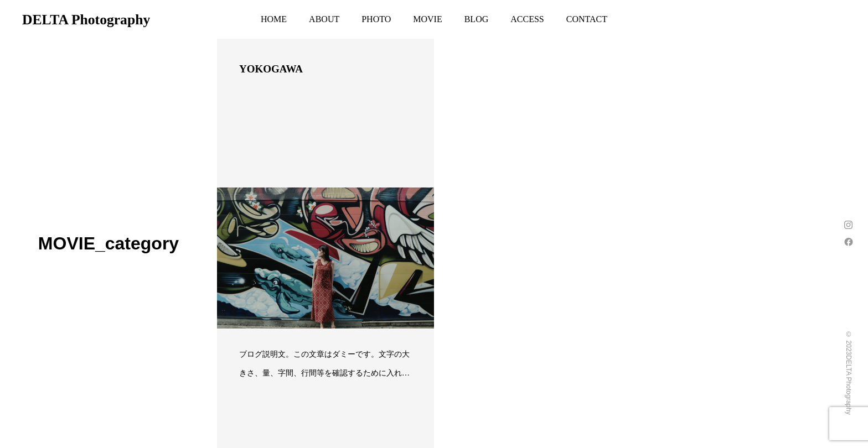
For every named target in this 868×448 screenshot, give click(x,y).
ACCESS (527, 19)
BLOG (477, 19)
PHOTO (376, 19)
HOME (274, 19)
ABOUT (324, 19)
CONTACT (587, 19)
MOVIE (427, 19)
